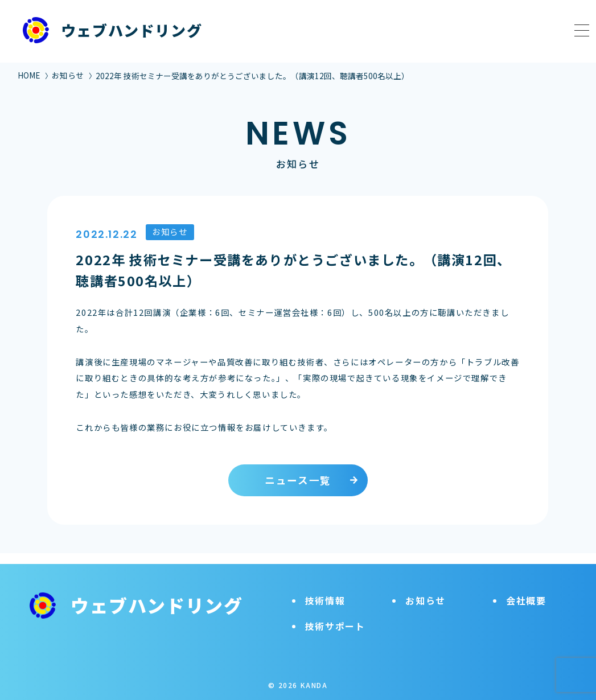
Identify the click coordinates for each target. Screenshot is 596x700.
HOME (29, 75)
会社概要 (526, 590)
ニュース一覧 (298, 480)
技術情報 (325, 590)
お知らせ (68, 75)
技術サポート (335, 615)
